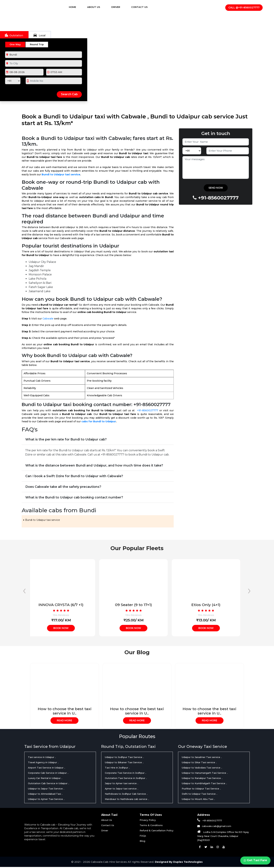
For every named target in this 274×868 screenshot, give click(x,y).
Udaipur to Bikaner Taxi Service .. (124, 763)
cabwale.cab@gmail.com (217, 827)
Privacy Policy (148, 821)
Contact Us (139, 7)
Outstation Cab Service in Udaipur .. (49, 784)
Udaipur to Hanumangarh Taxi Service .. (205, 774)
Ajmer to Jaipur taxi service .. (122, 789)
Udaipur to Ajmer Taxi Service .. (46, 800)
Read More (64, 721)
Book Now (65, 628)
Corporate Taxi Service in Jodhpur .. (126, 774)
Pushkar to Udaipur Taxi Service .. (201, 789)
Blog (142, 842)
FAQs (143, 836)
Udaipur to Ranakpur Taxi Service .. (202, 779)
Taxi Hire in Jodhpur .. (117, 768)
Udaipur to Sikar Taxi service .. (199, 763)
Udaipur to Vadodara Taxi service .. (202, 768)
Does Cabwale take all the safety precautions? (63, 487)
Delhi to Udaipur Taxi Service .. (200, 794)
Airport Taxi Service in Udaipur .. (47, 768)
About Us (94, 7)
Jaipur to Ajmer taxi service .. (122, 784)
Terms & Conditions (151, 826)
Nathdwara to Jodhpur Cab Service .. (126, 794)
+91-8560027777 (148, 410)
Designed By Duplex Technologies (179, 863)
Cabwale (48, 319)
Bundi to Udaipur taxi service (61, 174)
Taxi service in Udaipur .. (42, 758)
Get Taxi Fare (255, 860)
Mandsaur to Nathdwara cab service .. (127, 800)
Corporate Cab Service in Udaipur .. (48, 774)
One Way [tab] (15, 44)
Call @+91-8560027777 (244, 8)
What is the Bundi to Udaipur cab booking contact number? (74, 497)
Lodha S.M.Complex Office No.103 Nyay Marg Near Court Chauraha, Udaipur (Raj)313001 (223, 837)
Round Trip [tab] (37, 44)
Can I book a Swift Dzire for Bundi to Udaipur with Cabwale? (74, 476)
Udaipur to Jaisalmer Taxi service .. (202, 758)
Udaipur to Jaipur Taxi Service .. (46, 789)
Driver (116, 7)
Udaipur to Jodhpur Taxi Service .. (124, 758)
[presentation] (24, 590)
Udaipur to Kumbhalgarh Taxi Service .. (204, 784)
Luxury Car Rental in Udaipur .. (45, 779)
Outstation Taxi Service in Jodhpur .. (126, 779)
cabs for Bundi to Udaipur (99, 421)
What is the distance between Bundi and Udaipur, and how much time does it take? (94, 465)
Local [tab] (39, 35)
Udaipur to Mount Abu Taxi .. (198, 800)
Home (76, 7)
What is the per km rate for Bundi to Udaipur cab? (66, 439)
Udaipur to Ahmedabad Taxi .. (45, 794)
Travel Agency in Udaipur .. (43, 763)
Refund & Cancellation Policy (156, 831)
